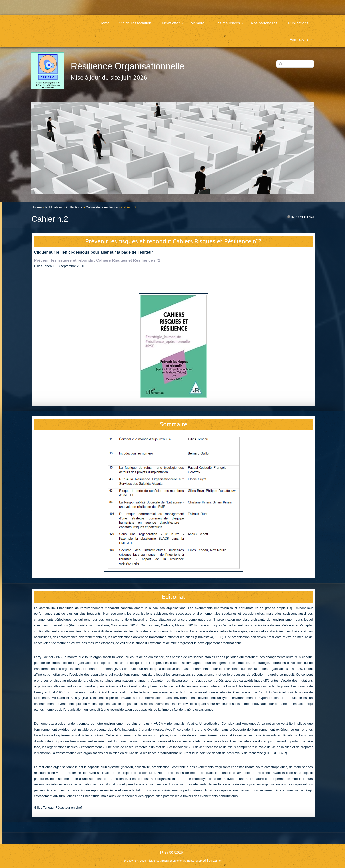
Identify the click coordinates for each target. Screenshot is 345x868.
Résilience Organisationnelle (127, 66)
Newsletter (173, 20)
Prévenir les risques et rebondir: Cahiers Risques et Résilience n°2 (97, 260)
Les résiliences (229, 20)
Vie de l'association (137, 20)
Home (104, 20)
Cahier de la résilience (102, 207)
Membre (199, 20)
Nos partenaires (266, 20)
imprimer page (303, 217)
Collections (74, 207)
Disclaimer (215, 861)
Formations (301, 36)
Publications (300, 20)
